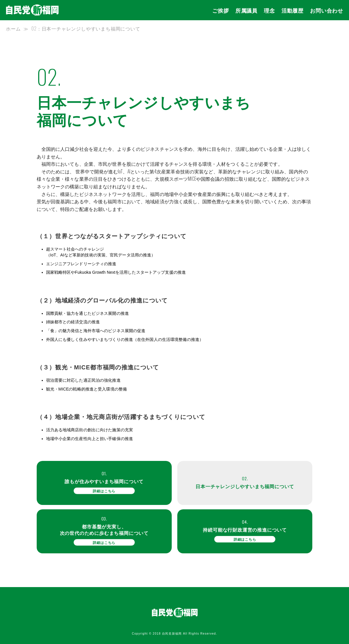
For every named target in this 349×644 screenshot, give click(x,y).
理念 (269, 10)
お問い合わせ (327, 10)
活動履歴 (292, 10)
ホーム (13, 28)
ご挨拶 (220, 10)
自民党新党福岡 (32, 10)
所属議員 (246, 10)
